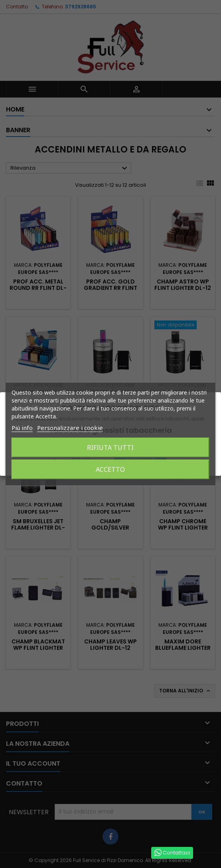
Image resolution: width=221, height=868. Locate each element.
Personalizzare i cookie (70, 428)
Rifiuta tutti (110, 448)
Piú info (22, 428)
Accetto (110, 469)
